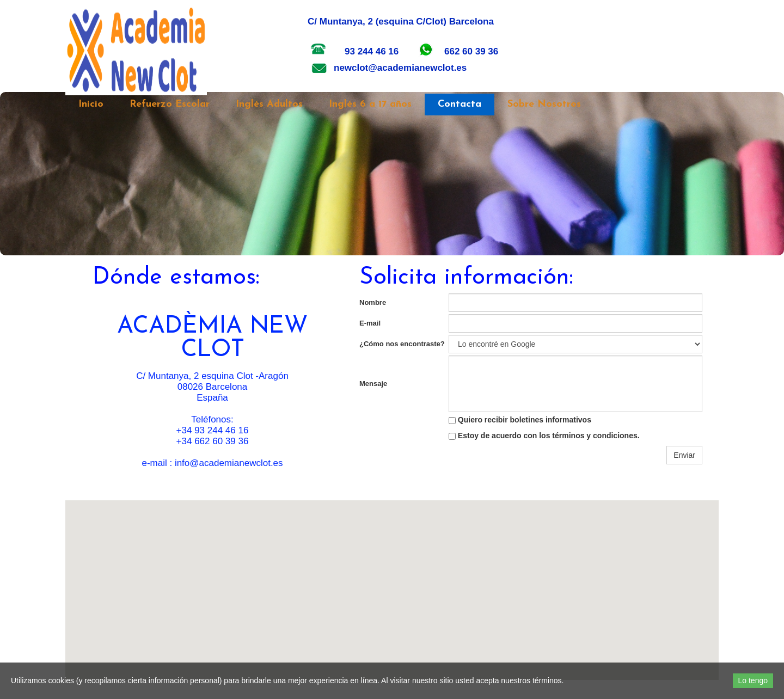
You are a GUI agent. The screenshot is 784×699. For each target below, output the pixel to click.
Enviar (684, 455)
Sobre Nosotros (544, 104)
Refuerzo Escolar (170, 104)
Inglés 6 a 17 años (370, 104)
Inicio (91, 104)
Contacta (460, 104)
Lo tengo (753, 680)
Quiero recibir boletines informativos (520, 420)
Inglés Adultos (269, 104)
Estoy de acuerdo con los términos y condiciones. (544, 436)
